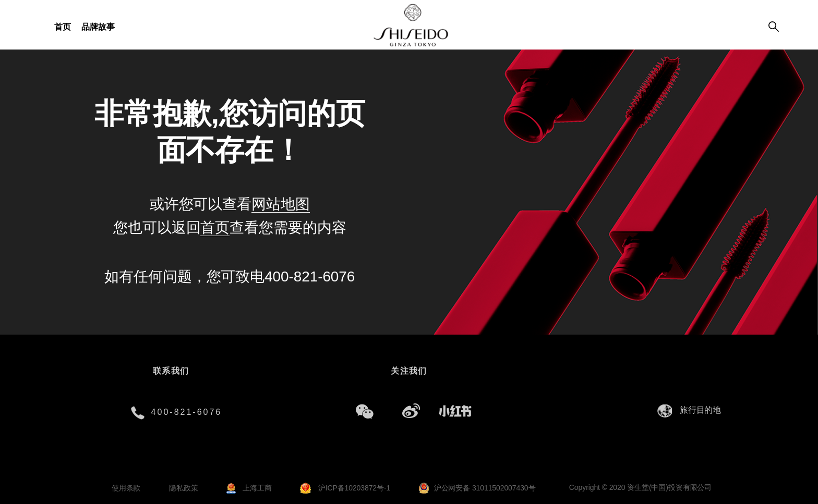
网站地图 (281, 204)
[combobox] (703, 410)
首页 (63, 27)
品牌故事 (98, 27)
